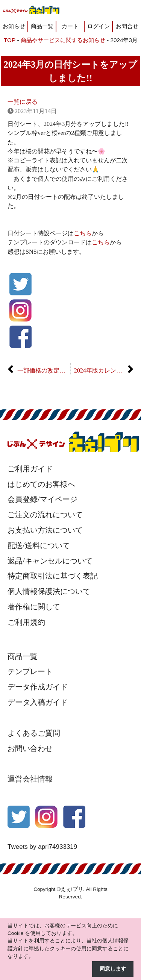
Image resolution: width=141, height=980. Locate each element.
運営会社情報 (30, 779)
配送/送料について (39, 545)
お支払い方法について (45, 530)
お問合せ (127, 26)
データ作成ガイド (38, 687)
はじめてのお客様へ (41, 484)
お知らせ (14, 26)
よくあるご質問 (34, 733)
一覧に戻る (23, 102)
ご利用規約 (26, 622)
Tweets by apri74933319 (42, 847)
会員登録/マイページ (42, 499)
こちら (83, 233)
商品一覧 (42, 26)
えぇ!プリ (72, 889)
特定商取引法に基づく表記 (53, 576)
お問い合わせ (30, 748)
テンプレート (30, 671)
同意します (113, 969)
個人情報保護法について (49, 591)
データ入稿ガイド (38, 702)
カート (70, 26)
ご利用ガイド (30, 469)
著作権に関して (34, 607)
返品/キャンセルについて (50, 561)
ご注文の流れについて (45, 515)
